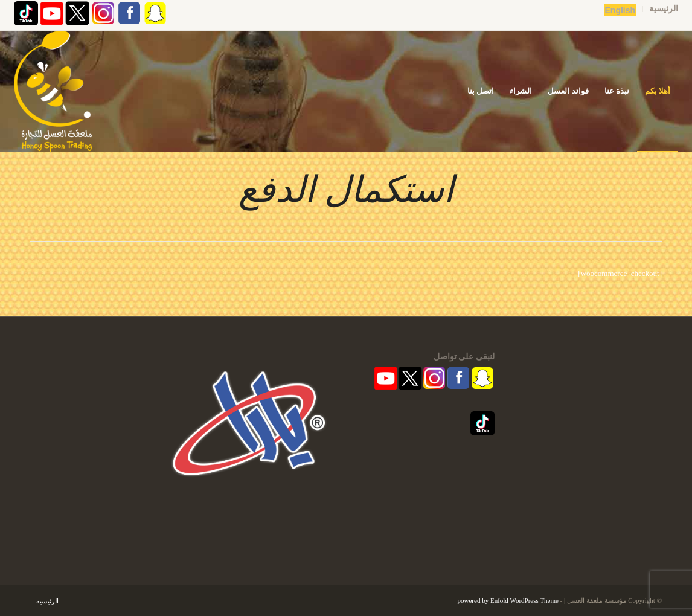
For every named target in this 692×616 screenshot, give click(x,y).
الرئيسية (664, 9)
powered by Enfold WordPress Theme (508, 600)
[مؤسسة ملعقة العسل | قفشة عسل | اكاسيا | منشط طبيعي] (53, 91)
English (620, 10)
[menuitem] (660, 9)
